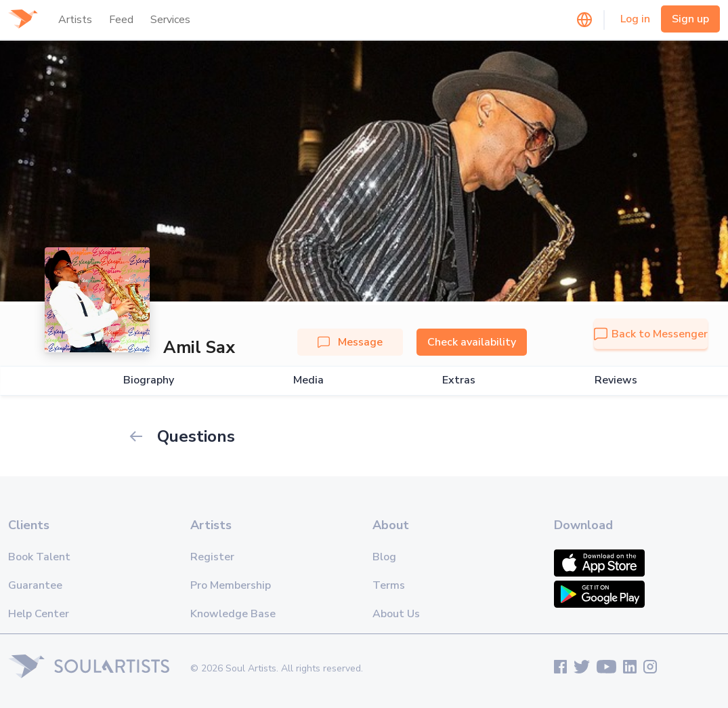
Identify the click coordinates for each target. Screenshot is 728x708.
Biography (149, 380)
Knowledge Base (233, 614)
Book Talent (39, 557)
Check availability (472, 342)
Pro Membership (231, 585)
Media (308, 380)
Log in (635, 19)
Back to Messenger (651, 334)
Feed (121, 20)
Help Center (39, 614)
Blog (384, 557)
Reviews (616, 380)
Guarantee (35, 585)
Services (170, 20)
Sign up (690, 19)
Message (350, 342)
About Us (396, 614)
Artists (75, 20)
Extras (459, 380)
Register (212, 557)
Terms (389, 585)
